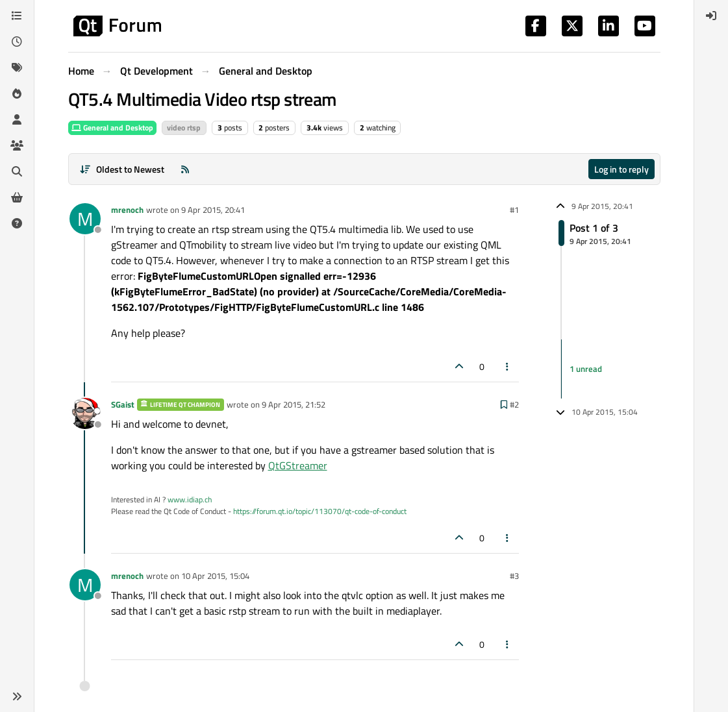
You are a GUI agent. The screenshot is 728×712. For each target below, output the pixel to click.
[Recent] (17, 42)
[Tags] (17, 68)
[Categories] (17, 16)
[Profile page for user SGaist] (85, 413)
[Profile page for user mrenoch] (85, 219)
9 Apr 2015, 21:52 (294, 404)
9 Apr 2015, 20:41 (213, 210)
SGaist (123, 404)
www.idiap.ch (190, 499)
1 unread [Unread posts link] (586, 369)
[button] (17, 696)
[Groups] (17, 145)
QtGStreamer (298, 465)
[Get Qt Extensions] (17, 197)
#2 (514, 404)
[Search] (17, 171)
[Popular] (17, 93)
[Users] (17, 119)
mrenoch (127, 210)
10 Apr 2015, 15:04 (215, 576)
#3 (514, 576)
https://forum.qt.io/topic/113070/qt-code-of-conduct (320, 511)
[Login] (711, 16)
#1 (514, 210)
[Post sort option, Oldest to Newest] (122, 169)
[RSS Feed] (185, 169)
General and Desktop (112, 128)
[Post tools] (507, 366)
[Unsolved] (17, 223)
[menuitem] (711, 16)
